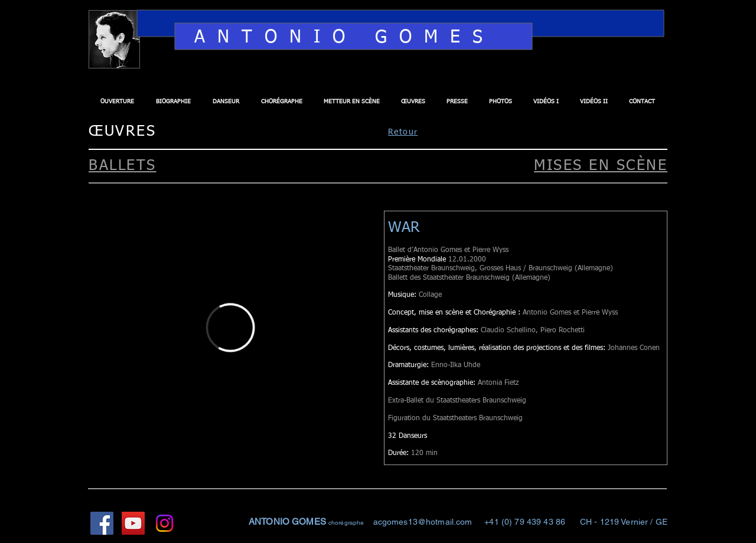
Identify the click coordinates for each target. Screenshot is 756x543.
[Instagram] (164, 523)
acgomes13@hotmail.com (423, 522)
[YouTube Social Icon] (133, 523)
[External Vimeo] (230, 327)
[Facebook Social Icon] (102, 523)
